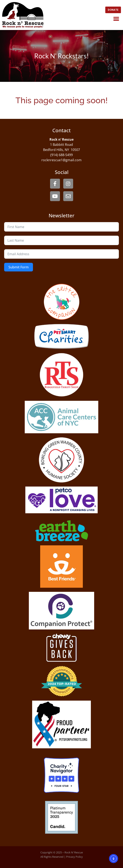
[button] (116, 19)
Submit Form (19, 267)
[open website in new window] (113, 10)
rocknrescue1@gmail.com (61, 160)
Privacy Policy (74, 857)
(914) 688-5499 (61, 155)
